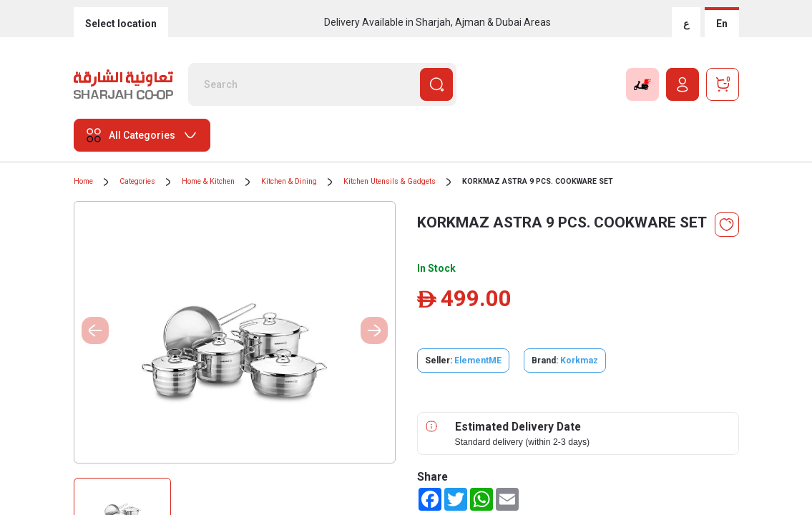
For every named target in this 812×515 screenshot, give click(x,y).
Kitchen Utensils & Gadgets (390, 181)
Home (83, 181)
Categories (137, 181)
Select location (121, 24)
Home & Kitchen (208, 181)
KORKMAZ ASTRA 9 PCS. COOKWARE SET (538, 181)
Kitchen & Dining (289, 181)
